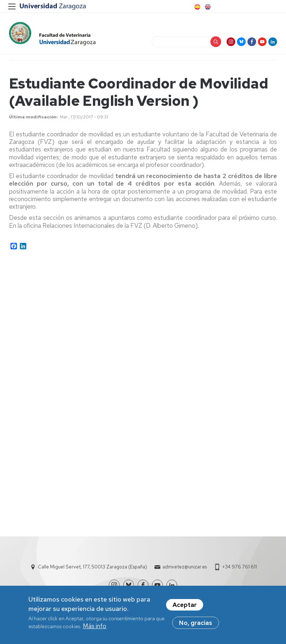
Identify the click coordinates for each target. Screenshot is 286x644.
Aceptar (185, 605)
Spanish (197, 7)
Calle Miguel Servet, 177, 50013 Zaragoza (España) (92, 567)
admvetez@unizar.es (185, 567)
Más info (95, 626)
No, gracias (196, 623)
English (207, 7)
